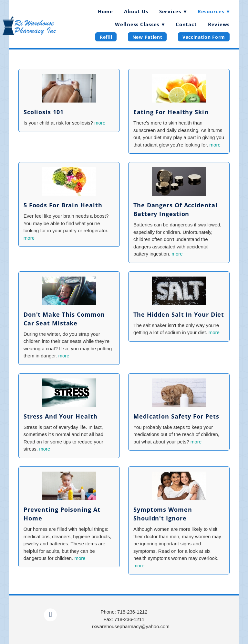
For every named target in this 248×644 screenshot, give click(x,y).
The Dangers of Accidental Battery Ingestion (176, 209)
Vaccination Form (204, 37)
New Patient (147, 37)
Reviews (219, 24)
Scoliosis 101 (44, 112)
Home (105, 11)
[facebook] (50, 615)
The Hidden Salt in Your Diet (179, 314)
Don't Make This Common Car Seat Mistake (64, 319)
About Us (136, 11)
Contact (186, 24)
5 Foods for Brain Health (63, 205)
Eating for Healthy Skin (171, 112)
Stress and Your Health (61, 416)
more (100, 123)
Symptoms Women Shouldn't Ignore (163, 514)
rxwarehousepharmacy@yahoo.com (130, 626)
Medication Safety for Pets (176, 416)
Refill (106, 37)
